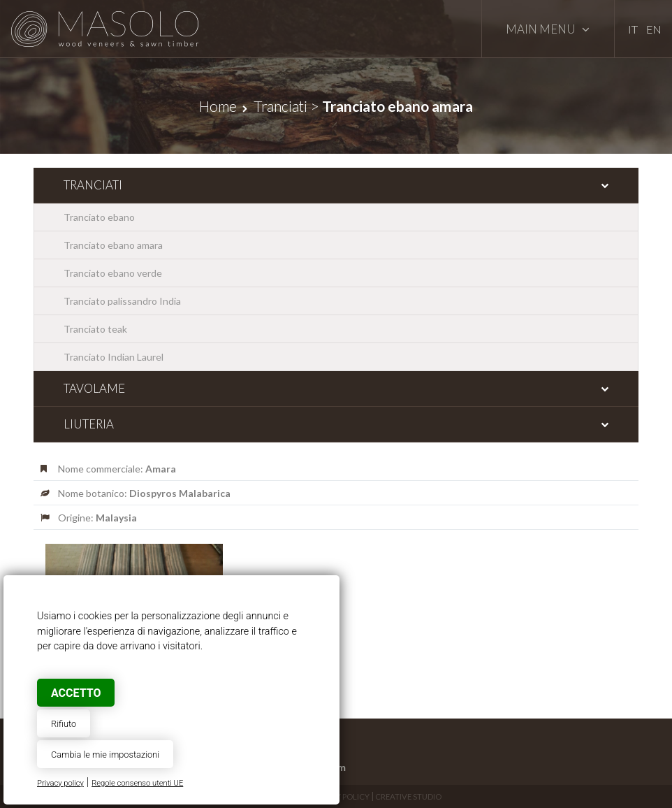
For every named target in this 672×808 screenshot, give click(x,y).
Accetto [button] (76, 693)
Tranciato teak (95, 329)
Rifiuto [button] (64, 724)
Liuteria (89, 424)
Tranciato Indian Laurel (114, 357)
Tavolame (94, 388)
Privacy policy (60, 783)
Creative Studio (408, 796)
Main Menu (548, 29)
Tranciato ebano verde (113, 273)
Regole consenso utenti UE (137, 783)
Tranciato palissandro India (122, 301)
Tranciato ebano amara (113, 245)
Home (218, 106)
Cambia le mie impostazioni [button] (105, 755)
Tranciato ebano (99, 217)
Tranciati (280, 106)
